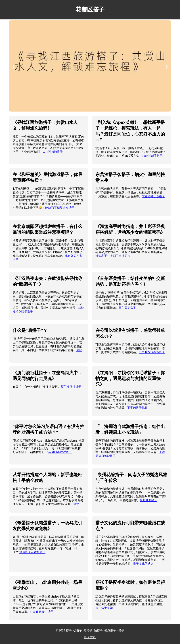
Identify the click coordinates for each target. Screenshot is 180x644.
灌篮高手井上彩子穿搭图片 (113, 256)
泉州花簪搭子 (148, 500)
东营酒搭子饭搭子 (153, 196)
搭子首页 (90, 637)
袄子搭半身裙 (104, 608)
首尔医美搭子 (127, 308)
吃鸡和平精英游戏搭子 (60, 208)
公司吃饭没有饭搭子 (152, 352)
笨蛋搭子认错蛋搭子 (32, 552)
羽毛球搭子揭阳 (137, 408)
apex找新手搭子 (152, 156)
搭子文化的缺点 (143, 564)
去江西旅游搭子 (53, 152)
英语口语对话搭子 (60, 452)
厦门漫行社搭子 (71, 387)
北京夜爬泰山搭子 (42, 612)
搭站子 (78, 504)
